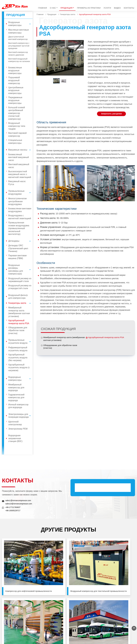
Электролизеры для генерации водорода (20, 416)
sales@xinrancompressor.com (87, 626)
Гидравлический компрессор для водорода (16, 398)
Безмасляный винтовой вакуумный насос (19, 157)
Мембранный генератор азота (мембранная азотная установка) (60, 339)
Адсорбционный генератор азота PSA (107, 338)
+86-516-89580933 (120, 630)
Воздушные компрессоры (20, 24)
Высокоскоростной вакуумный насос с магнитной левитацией (20, 174)
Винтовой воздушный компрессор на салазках (19, 60)
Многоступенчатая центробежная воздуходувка (17, 201)
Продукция (52, 14)
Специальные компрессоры (15, 142)
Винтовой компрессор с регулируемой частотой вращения (19, 46)
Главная (42, 8)
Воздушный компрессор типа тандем (17, 126)
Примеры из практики (89, 8)
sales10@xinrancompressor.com (19, 504)
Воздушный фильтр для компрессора (18, 297)
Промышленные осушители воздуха (20, 341)
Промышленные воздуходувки (20, 192)
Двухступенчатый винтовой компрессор (18, 38)
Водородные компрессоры (20, 379)
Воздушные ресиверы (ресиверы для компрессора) (20, 270)
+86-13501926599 (82, 630)
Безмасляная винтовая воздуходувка (20, 210)
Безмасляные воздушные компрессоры (15, 70)
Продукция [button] (66, 8)
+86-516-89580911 (120, 627)
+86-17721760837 (13, 507)
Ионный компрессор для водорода (18, 406)
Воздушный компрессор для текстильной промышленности (51, 567)
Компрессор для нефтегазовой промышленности (14, 567)
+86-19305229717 (13, 511)
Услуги (107, 8)
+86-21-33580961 (119, 618)
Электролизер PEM (18, 429)
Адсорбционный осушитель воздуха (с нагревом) (19, 368)
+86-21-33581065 (119, 615)
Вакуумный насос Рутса (17, 183)
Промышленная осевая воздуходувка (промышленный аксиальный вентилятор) (19, 228)
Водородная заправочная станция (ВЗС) (15, 438)
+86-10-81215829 (119, 605)
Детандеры (20, 241)
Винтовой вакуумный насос (19, 166)
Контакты (129, 8)
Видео (117, 8)
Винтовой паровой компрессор (17, 134)
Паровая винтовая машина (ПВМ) (17, 257)
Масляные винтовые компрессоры (19, 31)
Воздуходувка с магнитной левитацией (20, 217)
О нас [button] (53, 8)
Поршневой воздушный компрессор (14, 80)
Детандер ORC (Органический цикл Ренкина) (18, 248)
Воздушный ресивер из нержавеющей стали (20, 280)
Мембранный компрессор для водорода (16, 387)
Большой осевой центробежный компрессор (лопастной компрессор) (17, 113)
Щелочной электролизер (15, 423)
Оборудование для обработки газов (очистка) (61, 347)
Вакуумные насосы (20, 150)
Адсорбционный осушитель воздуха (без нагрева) (18, 357)
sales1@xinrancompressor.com (19, 500)
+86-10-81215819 (119, 602)
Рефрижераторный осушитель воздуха (18, 349)
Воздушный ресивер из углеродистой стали (20, 287)
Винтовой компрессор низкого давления (18, 53)
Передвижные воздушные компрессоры (15, 100)
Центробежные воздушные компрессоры (16, 90)
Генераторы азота (68, 14)
